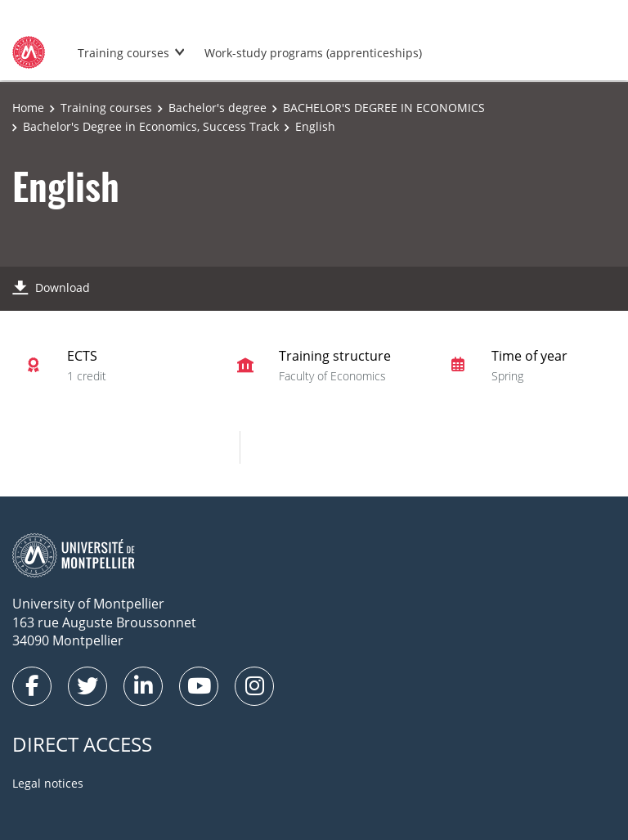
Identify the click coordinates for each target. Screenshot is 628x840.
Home (28, 108)
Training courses (123, 53)
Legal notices (48, 783)
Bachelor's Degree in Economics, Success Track (151, 126)
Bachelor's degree (218, 108)
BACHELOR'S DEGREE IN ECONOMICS (384, 108)
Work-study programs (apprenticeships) (313, 53)
